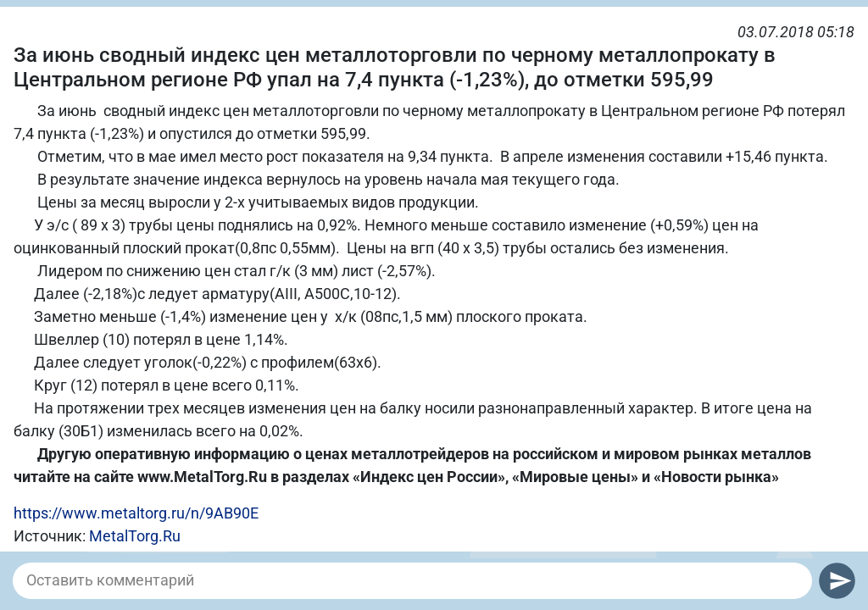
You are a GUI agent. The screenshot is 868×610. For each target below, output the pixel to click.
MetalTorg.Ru (135, 536)
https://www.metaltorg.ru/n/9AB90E (136, 513)
